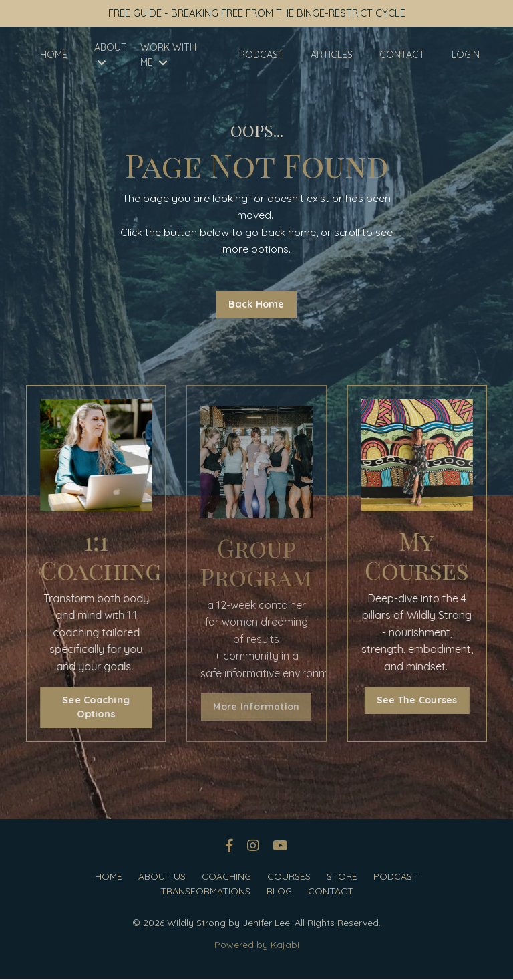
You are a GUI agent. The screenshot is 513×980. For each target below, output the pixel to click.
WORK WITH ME (168, 56)
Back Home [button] (256, 305)
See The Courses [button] (421, 701)
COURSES (289, 878)
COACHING (226, 878)
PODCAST (262, 56)
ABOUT (111, 56)
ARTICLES (332, 56)
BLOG (279, 892)
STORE (342, 878)
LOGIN (466, 56)
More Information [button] (256, 707)
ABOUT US (162, 878)
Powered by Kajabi (257, 946)
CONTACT (402, 56)
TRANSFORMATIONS (205, 892)
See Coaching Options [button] (92, 708)
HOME (54, 56)
